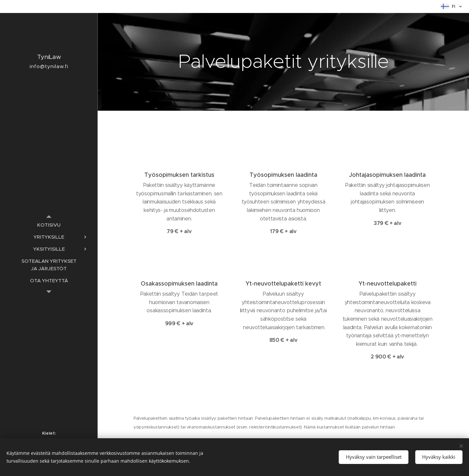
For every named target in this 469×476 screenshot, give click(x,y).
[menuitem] (49, 225)
